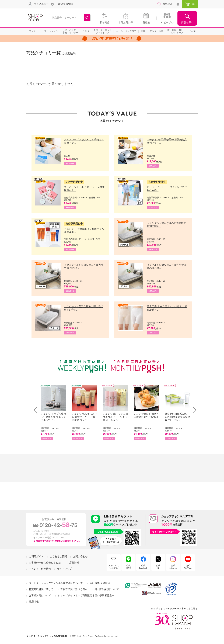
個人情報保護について (107, 589)
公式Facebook (143, 567)
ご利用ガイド (36, 557)
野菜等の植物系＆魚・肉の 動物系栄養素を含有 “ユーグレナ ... (177, 417)
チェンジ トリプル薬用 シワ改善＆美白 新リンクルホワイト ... (53, 417)
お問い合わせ (80, 557)
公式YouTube (188, 567)
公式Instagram (173, 567)
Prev (37, 410)
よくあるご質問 (58, 557)
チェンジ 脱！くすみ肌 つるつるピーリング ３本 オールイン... (115, 417)
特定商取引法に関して (41, 589)
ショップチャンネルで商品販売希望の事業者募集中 (86, 595)
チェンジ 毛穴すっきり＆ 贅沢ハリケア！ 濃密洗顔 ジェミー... (84, 417)
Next (193, 410)
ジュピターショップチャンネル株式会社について (56, 583)
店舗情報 (74, 563)
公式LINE (128, 567)
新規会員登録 (65, 4)
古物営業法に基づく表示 (74, 589)
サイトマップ (64, 569)
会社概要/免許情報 (100, 583)
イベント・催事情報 (40, 569)
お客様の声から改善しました (45, 563)
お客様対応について (40, 595)
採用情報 (34, 602)
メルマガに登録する (114, 567)
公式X (158, 567)
